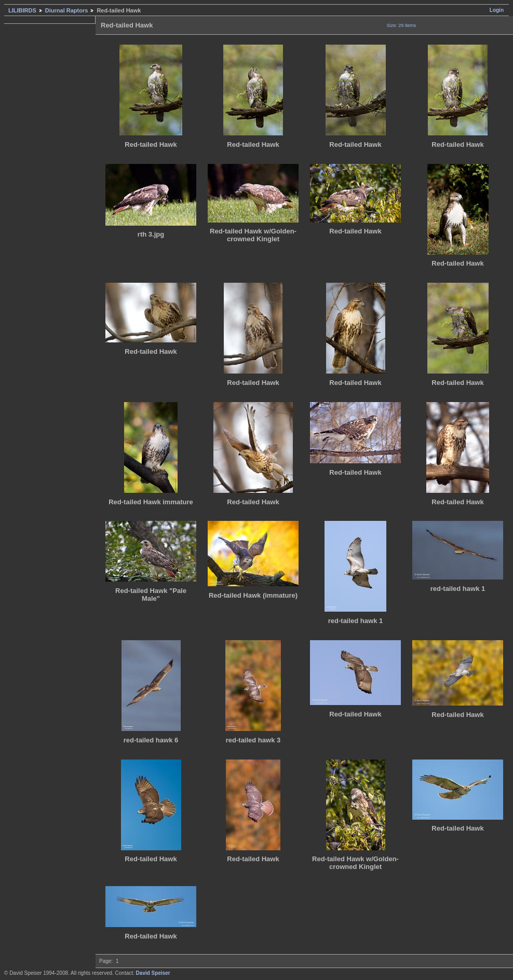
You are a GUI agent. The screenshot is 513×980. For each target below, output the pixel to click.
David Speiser (153, 973)
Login (497, 10)
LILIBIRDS (22, 10)
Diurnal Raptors (67, 10)
